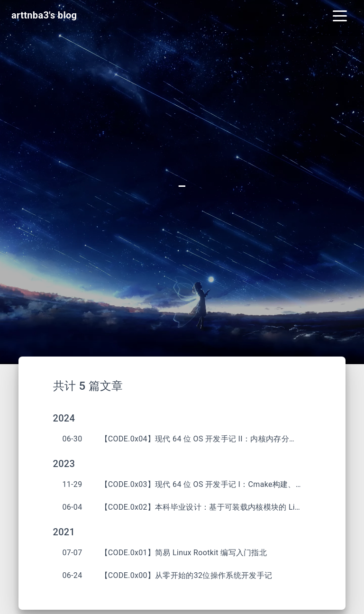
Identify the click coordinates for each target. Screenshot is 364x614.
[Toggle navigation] (340, 15)
